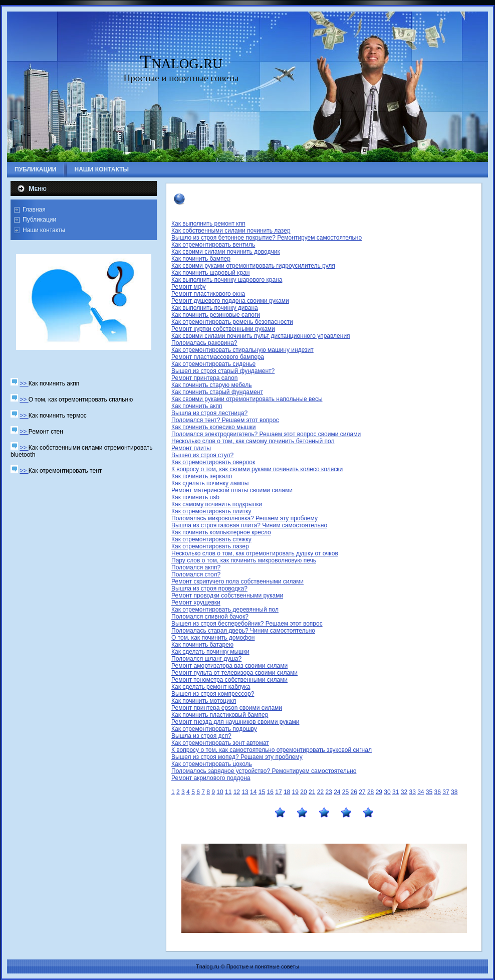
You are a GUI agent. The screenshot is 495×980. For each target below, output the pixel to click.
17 (278, 792)
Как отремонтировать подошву (214, 729)
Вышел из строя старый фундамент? (223, 371)
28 (370, 792)
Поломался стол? (196, 574)
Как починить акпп (197, 406)
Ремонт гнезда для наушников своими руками (235, 722)
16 (270, 792)
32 (404, 792)
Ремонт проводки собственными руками (227, 596)
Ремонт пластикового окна (208, 294)
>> (24, 383)
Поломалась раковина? (204, 343)
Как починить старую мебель (212, 385)
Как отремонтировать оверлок (213, 462)
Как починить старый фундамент (217, 392)
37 (446, 792)
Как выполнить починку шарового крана (227, 280)
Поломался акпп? (196, 567)
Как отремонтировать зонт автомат (220, 743)
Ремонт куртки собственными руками (223, 329)
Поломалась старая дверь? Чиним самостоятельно (243, 631)
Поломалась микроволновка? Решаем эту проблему (244, 518)
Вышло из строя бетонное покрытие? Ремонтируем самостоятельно (267, 238)
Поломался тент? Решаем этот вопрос (225, 420)
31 (396, 792)
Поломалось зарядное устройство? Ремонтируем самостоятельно (264, 771)
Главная (34, 210)
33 (412, 792)
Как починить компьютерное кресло (221, 532)
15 (262, 792)
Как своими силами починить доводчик (226, 252)
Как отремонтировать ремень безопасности (232, 322)
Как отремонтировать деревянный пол (225, 610)
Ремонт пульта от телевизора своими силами (234, 673)
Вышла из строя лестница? (209, 413)
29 (379, 792)
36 (438, 792)
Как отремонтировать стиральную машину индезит (242, 350)
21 (312, 792)
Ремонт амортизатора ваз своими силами (229, 666)
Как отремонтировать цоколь (212, 764)
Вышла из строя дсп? (201, 736)
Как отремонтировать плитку (211, 511)
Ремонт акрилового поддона (211, 778)
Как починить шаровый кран (210, 273)
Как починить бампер (201, 259)
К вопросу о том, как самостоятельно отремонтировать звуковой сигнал (272, 750)
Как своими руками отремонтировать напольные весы (247, 399)
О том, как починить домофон (213, 638)
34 (421, 792)
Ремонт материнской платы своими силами (232, 490)
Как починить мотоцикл (204, 701)
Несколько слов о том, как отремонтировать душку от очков (255, 553)
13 (245, 792)
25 (345, 792)
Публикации (39, 220)
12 (237, 792)
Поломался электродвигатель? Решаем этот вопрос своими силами (266, 434)
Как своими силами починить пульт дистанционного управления (261, 336)
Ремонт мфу (189, 287)
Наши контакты (44, 230)
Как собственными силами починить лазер (231, 231)
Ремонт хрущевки (196, 603)
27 (362, 792)
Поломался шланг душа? (206, 659)
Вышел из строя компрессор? (213, 694)
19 (295, 792)
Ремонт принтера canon (204, 378)
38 (454, 792)
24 (337, 792)
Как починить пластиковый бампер (220, 715)
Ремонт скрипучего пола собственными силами (237, 581)
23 (328, 792)
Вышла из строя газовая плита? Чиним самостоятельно (249, 525)
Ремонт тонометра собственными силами (229, 680)
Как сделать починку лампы (210, 483)
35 (429, 792)
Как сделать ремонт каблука (211, 687)
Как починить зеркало (202, 476)
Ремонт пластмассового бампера (218, 357)
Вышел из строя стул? (202, 455)
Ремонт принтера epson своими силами (227, 708)
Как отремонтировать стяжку (211, 539)
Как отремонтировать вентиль (213, 245)
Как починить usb (195, 497)
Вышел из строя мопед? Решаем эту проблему (237, 757)
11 (228, 792)
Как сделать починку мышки (210, 652)
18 (287, 792)
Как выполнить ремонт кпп (208, 224)
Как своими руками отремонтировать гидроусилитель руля (253, 266)
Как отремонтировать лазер (210, 546)
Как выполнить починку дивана (215, 308)
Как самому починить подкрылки (217, 504)
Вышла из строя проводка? (209, 589)
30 (387, 792)
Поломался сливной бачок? (210, 617)
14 (253, 792)
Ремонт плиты (191, 448)
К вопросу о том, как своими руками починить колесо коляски (257, 469)
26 (354, 792)
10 (220, 792)
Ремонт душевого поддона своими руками (230, 301)
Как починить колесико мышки (214, 427)
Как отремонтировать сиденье (213, 364)
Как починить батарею (202, 645)
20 (303, 792)
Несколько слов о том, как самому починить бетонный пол (253, 441)
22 (320, 792)
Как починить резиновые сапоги (216, 315)
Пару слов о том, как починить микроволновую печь (244, 560)
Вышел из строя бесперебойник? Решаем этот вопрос (247, 624)
